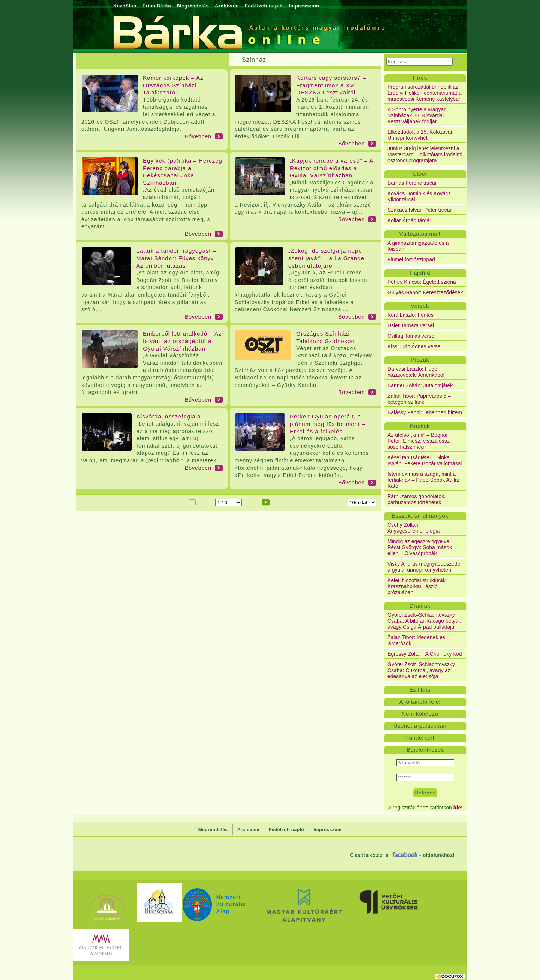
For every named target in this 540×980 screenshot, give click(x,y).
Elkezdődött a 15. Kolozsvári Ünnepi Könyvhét (421, 135)
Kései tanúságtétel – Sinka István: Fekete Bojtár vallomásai (424, 460)
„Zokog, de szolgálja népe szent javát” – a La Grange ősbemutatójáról (326, 258)
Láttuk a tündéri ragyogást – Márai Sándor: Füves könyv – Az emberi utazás (178, 258)
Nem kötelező (420, 714)
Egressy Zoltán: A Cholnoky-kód (424, 654)
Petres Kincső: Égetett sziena (422, 282)
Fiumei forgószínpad (411, 259)
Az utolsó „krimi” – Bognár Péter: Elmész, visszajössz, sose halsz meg (419, 441)
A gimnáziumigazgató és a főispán (418, 246)
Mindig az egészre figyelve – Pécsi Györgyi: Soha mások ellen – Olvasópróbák (421, 547)
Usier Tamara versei (411, 325)
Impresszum (304, 6)
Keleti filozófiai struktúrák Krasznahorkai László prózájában (416, 586)
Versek (420, 306)
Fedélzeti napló (264, 6)
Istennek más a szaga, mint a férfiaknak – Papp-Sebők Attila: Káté (423, 480)
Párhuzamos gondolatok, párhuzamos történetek (416, 499)
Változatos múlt (420, 234)
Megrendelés (193, 6)
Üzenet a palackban (420, 726)
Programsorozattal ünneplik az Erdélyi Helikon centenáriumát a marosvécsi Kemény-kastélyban (424, 93)
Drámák (420, 606)
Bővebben (198, 136)
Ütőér (420, 174)
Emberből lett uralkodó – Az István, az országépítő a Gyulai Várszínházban (182, 341)
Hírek (420, 78)
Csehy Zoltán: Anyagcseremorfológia (413, 528)
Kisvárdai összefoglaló (169, 416)
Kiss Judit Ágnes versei (415, 346)
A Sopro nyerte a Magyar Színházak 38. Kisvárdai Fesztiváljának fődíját (416, 115)
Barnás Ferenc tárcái (412, 183)
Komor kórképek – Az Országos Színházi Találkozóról (173, 85)
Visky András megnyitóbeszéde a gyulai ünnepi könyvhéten (424, 567)
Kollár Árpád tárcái (409, 220)
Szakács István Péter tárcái (419, 210)
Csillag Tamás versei (411, 336)
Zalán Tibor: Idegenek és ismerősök (416, 640)
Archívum (227, 6)
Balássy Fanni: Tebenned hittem (425, 412)
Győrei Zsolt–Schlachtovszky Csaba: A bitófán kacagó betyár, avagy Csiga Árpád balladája (424, 621)
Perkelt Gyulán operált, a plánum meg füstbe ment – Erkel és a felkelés (328, 424)
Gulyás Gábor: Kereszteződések (425, 292)
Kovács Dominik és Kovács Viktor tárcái (419, 196)
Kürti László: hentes (410, 315)
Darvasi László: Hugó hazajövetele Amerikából (416, 372)
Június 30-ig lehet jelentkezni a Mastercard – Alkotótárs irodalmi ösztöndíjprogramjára (425, 154)
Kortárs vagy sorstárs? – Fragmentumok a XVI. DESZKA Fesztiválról (331, 85)
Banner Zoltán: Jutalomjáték (420, 385)
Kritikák (420, 426)
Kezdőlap (125, 6)
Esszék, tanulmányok (420, 516)
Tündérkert (420, 738)
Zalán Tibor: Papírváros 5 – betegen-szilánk (419, 399)
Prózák (420, 360)
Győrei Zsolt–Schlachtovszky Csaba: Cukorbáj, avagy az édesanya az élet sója (421, 670)
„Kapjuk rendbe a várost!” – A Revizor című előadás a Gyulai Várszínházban (331, 168)
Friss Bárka (157, 6)
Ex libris (420, 690)
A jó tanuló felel (420, 702)
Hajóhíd (420, 273)
